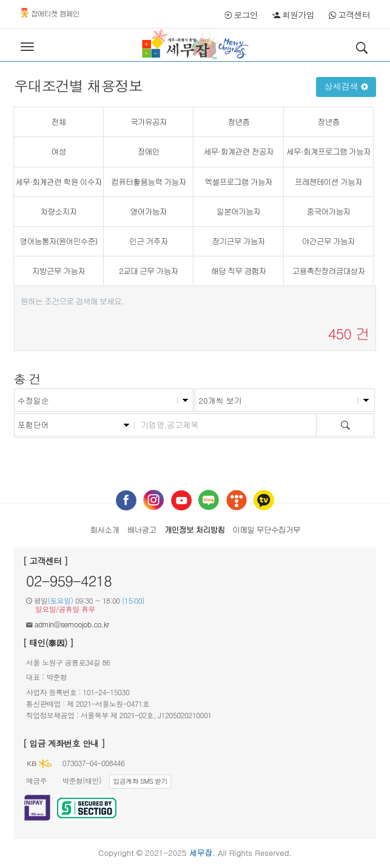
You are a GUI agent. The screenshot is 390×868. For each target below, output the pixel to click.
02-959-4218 (69, 581)
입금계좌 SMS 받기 (140, 781)
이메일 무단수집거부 (267, 529)
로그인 (241, 15)
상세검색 (346, 86)
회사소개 (104, 529)
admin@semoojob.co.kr (72, 624)
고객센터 (350, 15)
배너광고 (141, 529)
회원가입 (294, 15)
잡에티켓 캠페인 (50, 13)
